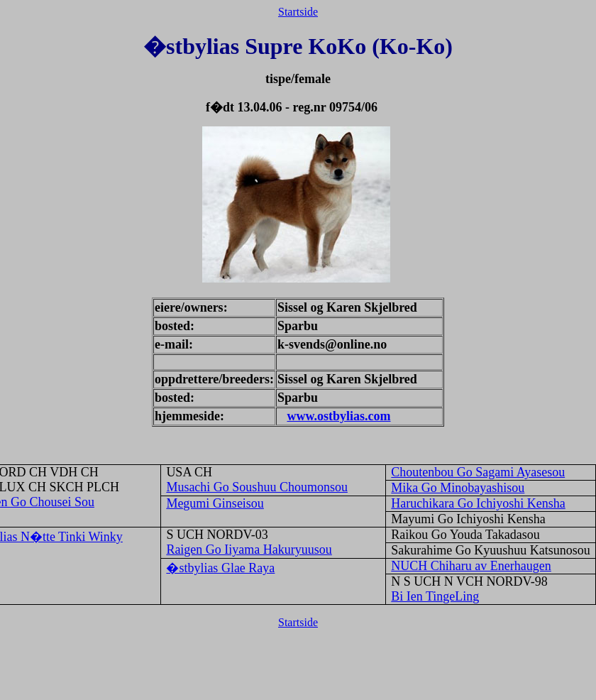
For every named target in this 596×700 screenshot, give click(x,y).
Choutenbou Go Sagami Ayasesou (478, 472)
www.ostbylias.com (338, 416)
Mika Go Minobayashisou (458, 488)
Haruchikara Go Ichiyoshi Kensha (478, 503)
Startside (298, 12)
